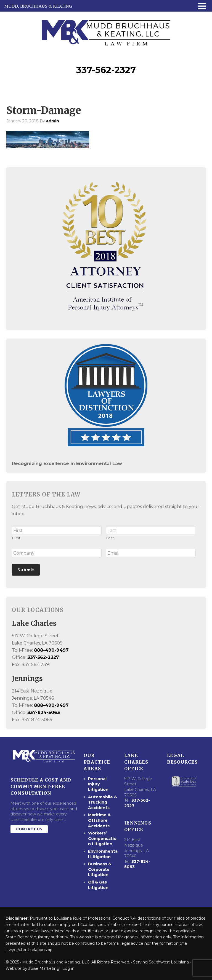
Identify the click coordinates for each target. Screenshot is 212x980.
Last (110, 538)
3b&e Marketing (44, 968)
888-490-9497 (51, 650)
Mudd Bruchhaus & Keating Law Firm (106, 31)
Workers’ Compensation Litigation (102, 838)
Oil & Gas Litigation (98, 885)
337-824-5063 (44, 712)
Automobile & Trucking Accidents (103, 802)
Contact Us (29, 829)
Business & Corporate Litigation (100, 869)
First (16, 538)
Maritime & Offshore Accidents (99, 820)
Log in (68, 968)
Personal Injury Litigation (98, 784)
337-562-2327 (106, 70)
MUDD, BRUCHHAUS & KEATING (38, 6)
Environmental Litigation (103, 854)
